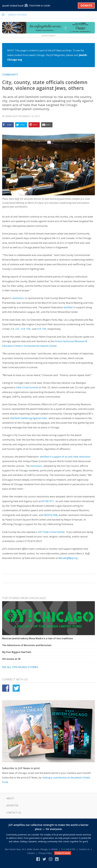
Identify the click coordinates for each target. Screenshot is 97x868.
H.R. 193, (42, 329)
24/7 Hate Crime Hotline (51, 532)
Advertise (12, 805)
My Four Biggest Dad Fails (17, 652)
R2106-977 (48, 501)
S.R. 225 (15, 329)
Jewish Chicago (18, 15)
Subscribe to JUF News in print (21, 768)
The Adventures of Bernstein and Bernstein (27, 645)
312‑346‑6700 (68, 849)
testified (68, 307)
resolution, (18, 298)
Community (10, 74)
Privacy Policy (45, 853)
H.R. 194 (26, 329)
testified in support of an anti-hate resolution (65, 457)
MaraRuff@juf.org (68, 558)
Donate (86, 6)
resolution (36, 466)
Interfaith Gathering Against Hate (28, 418)
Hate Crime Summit (27, 387)
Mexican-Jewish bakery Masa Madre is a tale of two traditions (38, 638)
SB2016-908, (51, 515)
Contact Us (14, 813)
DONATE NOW (63, 853)
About (10, 798)
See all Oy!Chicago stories (20, 667)
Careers (31, 853)
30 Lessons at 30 (11, 659)
